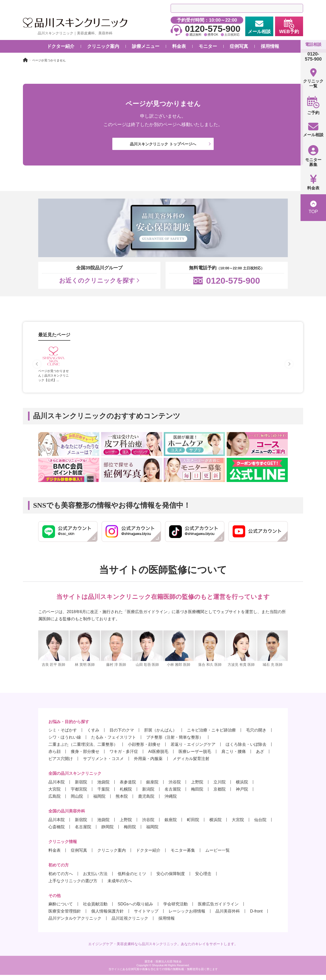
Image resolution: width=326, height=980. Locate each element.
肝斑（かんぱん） (160, 735)
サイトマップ (146, 916)
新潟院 (148, 794)
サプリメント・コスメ (103, 764)
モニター (208, 46)
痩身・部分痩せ (85, 757)
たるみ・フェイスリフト (114, 742)
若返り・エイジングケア (193, 749)
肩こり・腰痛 (234, 757)
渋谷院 (175, 787)
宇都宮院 (79, 794)
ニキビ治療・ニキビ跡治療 (211, 735)
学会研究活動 (175, 909)
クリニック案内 (112, 855)
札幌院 (126, 794)
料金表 (55, 855)
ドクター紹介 (61, 46)
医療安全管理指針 (65, 916)
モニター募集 (183, 855)
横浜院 (242, 787)
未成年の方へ (120, 886)
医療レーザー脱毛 (195, 757)
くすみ (93, 735)
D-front (256, 916)
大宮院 (55, 794)
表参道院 (128, 787)
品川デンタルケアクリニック (75, 923)
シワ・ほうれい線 (65, 742)
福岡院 (99, 801)
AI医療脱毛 (158, 757)
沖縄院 (171, 801)
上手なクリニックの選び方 (73, 886)
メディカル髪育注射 (191, 764)
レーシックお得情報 (187, 916)
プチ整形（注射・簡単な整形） (175, 742)
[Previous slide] (37, 369)
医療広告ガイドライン (218, 909)
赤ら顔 (55, 757)
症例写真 (239, 46)
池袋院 (103, 787)
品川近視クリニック (130, 923)
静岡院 (107, 832)
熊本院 (122, 801)
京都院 (220, 794)
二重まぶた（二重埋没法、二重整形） (83, 749)
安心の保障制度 (171, 879)
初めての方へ (61, 879)
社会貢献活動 (95, 909)
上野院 (197, 787)
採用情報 (270, 46)
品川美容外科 (228, 916)
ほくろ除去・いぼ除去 (246, 749)
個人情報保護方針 (107, 916)
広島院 (55, 801)
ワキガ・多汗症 (124, 757)
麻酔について (61, 909)
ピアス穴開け (61, 764)
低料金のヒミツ (132, 879)
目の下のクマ (122, 735)
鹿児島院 (146, 801)
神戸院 (242, 794)
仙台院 (260, 825)
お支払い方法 (95, 879)
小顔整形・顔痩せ (144, 749)
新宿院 (81, 787)
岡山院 (77, 801)
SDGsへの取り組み (135, 909)
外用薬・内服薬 (148, 764)
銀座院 (152, 787)
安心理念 (203, 879)
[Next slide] (289, 369)
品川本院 (57, 787)
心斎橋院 (57, 832)
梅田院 (197, 794)
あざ (260, 757)
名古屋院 (173, 794)
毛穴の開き (256, 735)
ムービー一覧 (218, 855)
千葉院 (103, 794)
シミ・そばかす (63, 735)
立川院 (220, 787)
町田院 (193, 825)
